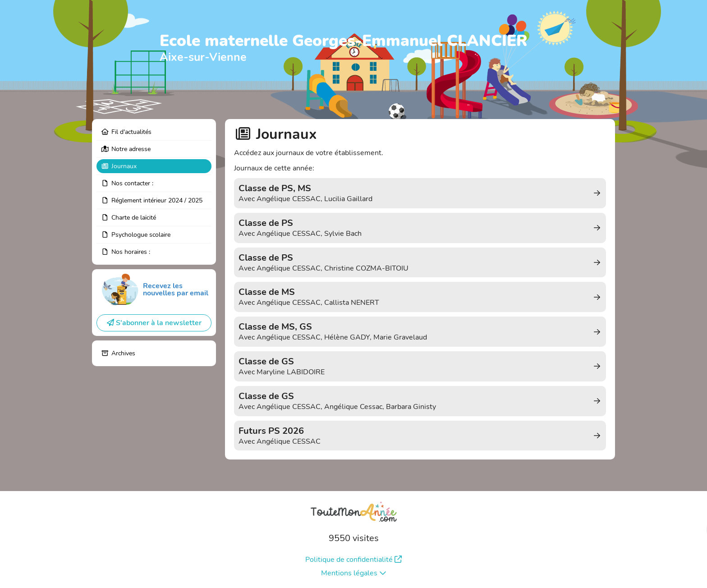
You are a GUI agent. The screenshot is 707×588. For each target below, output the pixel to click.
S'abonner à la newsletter (154, 323)
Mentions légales (354, 573)
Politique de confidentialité (353, 560)
